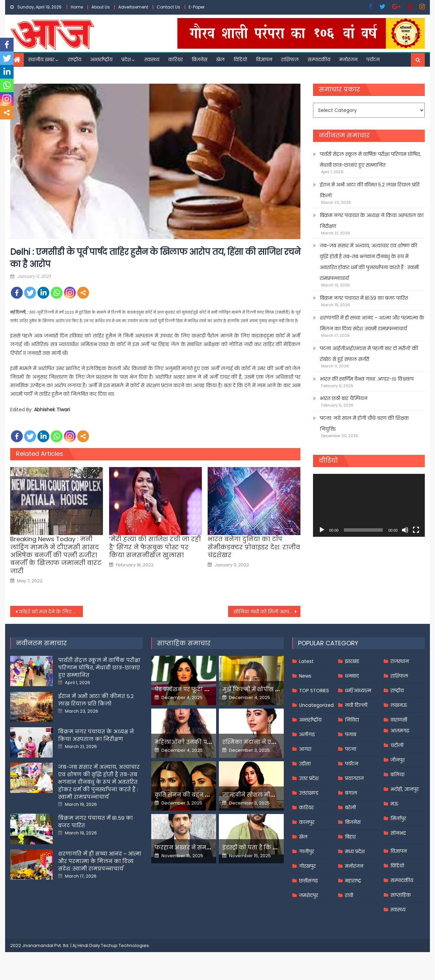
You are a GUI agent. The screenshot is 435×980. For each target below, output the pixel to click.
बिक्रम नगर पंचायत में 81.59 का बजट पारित (364, 298)
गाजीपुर (307, 851)
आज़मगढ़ (400, 731)
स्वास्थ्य (152, 60)
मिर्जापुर (398, 818)
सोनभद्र (398, 833)
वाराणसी (399, 720)
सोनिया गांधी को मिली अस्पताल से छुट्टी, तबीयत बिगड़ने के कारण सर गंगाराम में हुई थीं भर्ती (267, 612)
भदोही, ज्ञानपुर (405, 789)
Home (77, 7)
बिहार (350, 837)
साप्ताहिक (401, 895)
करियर (176, 60)
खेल (220, 60)
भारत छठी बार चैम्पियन (344, 398)
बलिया (397, 775)
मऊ (394, 804)
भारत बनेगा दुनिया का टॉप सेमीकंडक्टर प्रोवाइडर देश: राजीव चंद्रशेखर (254, 547)
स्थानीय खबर (41, 60)
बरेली (350, 808)
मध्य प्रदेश (355, 851)
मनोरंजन (348, 60)
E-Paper (197, 7)
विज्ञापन (264, 60)
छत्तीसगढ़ (308, 881)
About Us (101, 7)
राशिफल (290, 60)
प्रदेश (126, 60)
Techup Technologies (125, 945)
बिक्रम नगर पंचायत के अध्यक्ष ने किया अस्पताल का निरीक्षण (372, 221)
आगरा (305, 749)
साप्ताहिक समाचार (184, 643)
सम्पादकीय (319, 60)
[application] (369, 505)
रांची (349, 895)
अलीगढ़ (307, 734)
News (305, 676)
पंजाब (351, 734)
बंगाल (351, 793)
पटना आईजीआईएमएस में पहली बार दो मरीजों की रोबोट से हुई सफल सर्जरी (369, 354)
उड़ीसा (305, 764)
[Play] (322, 530)
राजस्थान (400, 661)
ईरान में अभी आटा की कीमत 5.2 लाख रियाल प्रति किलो (370, 190)
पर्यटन (373, 60)
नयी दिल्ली (356, 705)
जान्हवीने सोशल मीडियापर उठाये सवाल (272, 795)
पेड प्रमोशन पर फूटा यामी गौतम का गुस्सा (206, 689)
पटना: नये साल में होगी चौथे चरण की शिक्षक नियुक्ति (364, 423)
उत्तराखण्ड (309, 793)
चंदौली (397, 745)
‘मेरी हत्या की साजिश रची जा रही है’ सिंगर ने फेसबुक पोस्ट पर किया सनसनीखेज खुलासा (155, 547)
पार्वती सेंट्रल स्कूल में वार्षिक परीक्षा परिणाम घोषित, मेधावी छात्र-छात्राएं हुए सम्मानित (370, 160)
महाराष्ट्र (353, 881)
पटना (351, 749)
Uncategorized (316, 705)
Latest (306, 661)
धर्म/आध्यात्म (358, 691)
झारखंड (352, 661)
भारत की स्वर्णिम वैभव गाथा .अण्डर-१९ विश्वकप (367, 379)
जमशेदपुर (309, 895)
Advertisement (133, 7)
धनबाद (352, 676)
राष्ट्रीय (75, 60)
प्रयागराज (354, 778)
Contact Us (168, 7)
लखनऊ (399, 705)
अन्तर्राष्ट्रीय (101, 60)
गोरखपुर (307, 866)
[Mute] (405, 530)
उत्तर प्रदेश (309, 778)
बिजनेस (199, 60)
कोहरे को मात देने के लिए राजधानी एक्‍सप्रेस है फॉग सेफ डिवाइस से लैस (51, 612)
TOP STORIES (314, 691)
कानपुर (307, 822)
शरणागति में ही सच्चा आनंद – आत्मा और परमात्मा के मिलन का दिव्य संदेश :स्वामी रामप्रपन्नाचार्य (372, 323)
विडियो (240, 60)
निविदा (352, 720)
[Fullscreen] (416, 530)
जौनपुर (398, 760)
